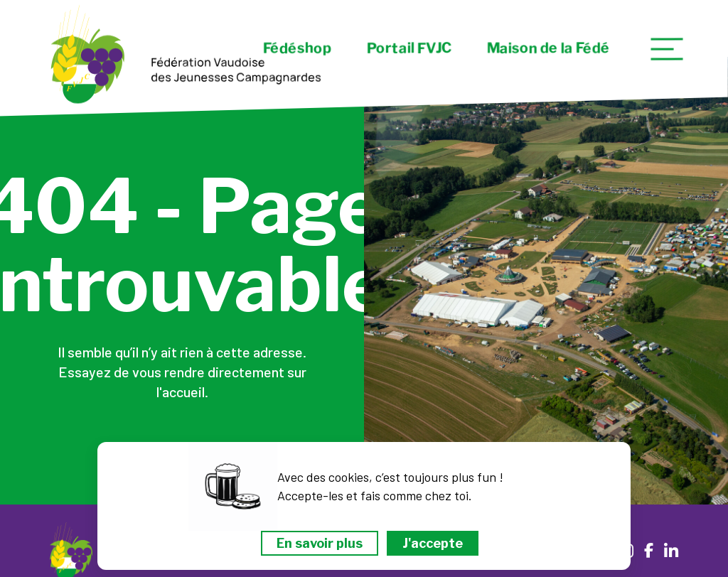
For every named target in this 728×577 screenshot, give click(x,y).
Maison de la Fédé (548, 48)
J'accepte (433, 543)
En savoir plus (320, 543)
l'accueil (181, 392)
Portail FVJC (409, 48)
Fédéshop (297, 48)
